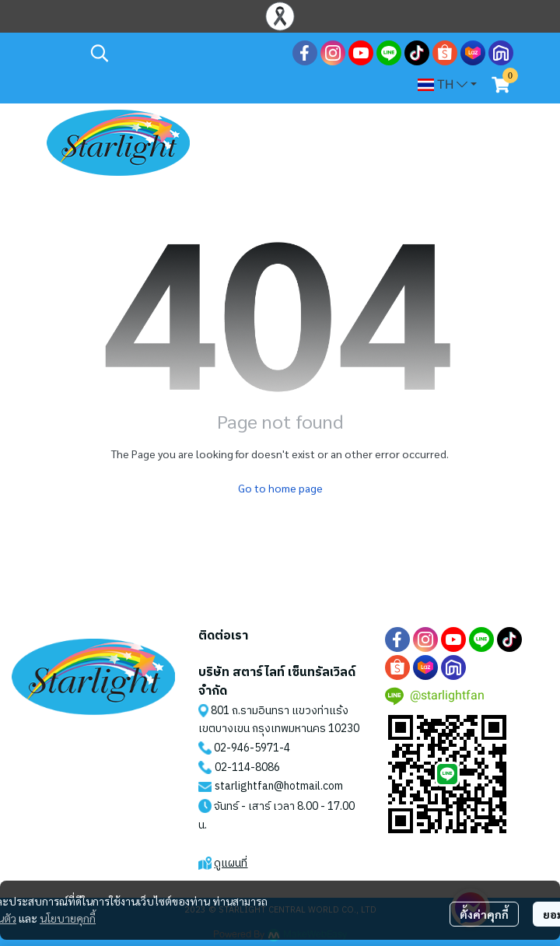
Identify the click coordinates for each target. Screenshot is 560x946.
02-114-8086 (247, 767)
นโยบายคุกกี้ (68, 918)
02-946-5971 (247, 748)
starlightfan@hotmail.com (279, 786)
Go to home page (280, 488)
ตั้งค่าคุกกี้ (484, 914)
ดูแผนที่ (231, 863)
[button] (184, 53)
